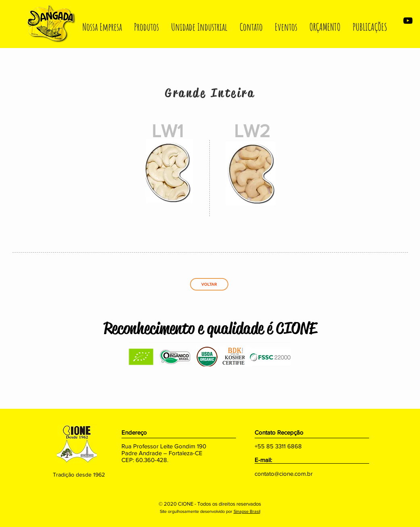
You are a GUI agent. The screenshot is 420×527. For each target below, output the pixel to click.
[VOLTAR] (209, 284)
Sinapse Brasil (247, 511)
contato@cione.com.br (284, 474)
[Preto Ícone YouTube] (408, 21)
